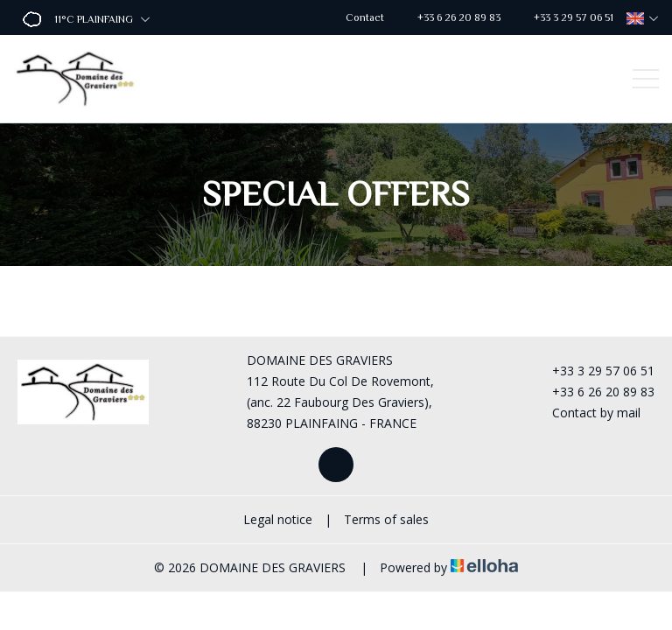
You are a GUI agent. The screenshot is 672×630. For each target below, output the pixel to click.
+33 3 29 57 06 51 (593, 371)
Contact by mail (586, 413)
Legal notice (278, 519)
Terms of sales (386, 519)
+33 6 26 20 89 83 (593, 392)
